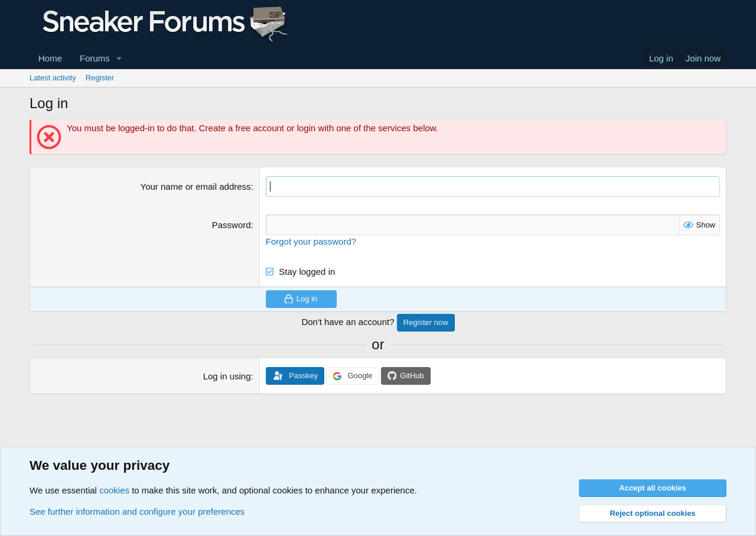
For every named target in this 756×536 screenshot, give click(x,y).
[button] (119, 58)
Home (50, 58)
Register (100, 78)
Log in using (227, 376)
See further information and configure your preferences (137, 511)
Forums (95, 58)
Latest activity (53, 78)
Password (232, 225)
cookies (114, 490)
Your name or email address (196, 186)
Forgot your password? (311, 241)
